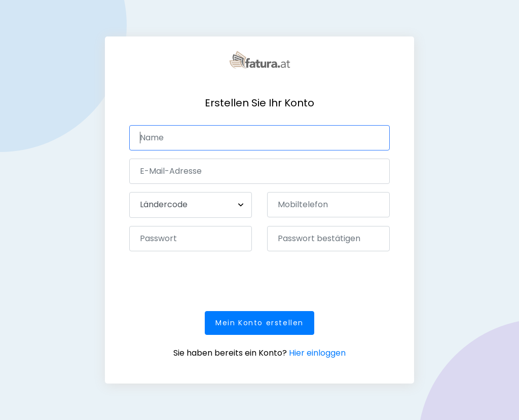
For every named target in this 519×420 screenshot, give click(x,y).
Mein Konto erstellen (259, 323)
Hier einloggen (317, 353)
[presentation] (206, 279)
